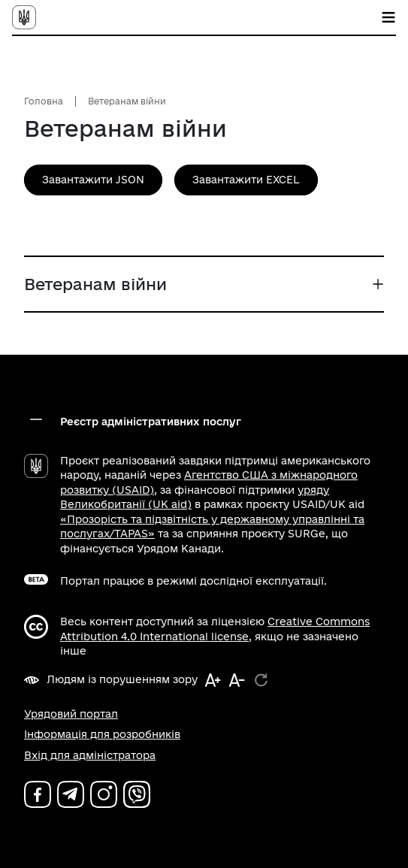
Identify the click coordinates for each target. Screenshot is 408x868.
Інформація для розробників (102, 734)
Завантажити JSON (93, 180)
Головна (44, 101)
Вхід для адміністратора (90, 755)
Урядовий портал (71, 714)
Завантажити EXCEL (246, 180)
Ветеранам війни (127, 101)
